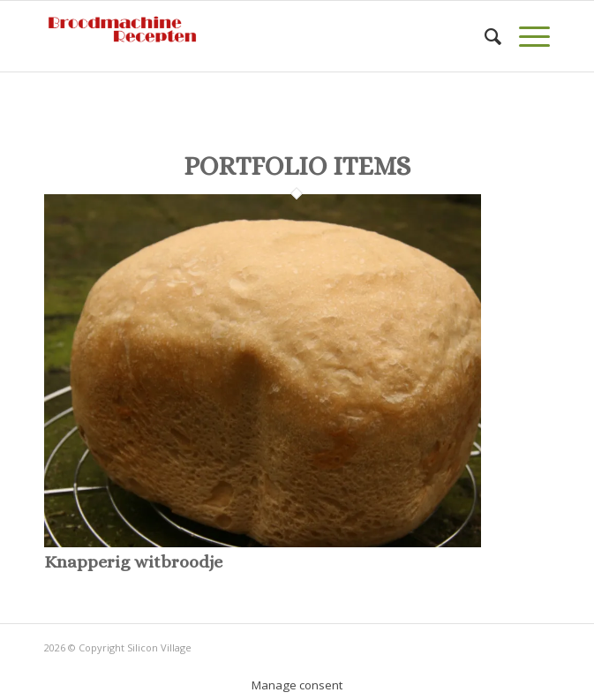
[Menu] (526, 36)
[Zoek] (484, 36)
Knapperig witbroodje (133, 562)
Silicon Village (159, 647)
